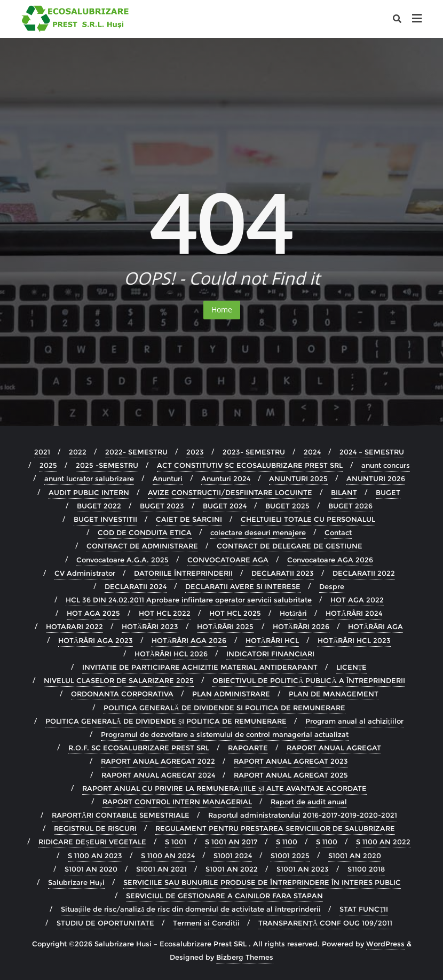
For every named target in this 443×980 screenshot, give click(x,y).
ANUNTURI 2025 (298, 479)
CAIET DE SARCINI (189, 519)
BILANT (344, 492)
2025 (48, 465)
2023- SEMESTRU (254, 452)
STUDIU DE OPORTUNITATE (105, 923)
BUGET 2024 (225, 506)
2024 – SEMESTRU (372, 452)
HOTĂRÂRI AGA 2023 (96, 640)
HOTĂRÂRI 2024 (354, 613)
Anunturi (168, 479)
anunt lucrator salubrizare (89, 479)
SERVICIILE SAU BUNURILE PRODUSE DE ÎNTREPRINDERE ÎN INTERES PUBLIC (262, 882)
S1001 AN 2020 (355, 856)
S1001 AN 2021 (161, 869)
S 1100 (287, 842)
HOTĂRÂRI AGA (375, 626)
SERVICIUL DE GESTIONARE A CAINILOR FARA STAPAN (224, 896)
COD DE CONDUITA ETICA (145, 532)
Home (222, 309)
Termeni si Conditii (206, 923)
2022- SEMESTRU (136, 452)
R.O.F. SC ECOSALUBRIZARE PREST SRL (139, 748)
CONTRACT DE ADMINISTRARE (142, 546)
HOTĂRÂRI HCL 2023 (354, 640)
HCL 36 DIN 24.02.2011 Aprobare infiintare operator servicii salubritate (189, 600)
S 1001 (176, 842)
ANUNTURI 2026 (376, 479)
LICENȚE (352, 667)
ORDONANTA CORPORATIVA (122, 694)
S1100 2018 (366, 869)
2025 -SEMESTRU (107, 465)
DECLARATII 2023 (283, 573)
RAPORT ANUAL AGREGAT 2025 (291, 775)
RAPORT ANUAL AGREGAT (334, 748)
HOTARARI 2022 (74, 626)
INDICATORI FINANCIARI (270, 654)
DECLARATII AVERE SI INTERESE (243, 586)
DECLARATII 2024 (136, 586)
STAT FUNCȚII (364, 909)
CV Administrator (85, 573)
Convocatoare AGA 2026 (330, 560)
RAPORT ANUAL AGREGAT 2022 (158, 761)
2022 (78, 452)
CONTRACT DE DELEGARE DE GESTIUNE (290, 546)
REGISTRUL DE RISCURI (95, 828)
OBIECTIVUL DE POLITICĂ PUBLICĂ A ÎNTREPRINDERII (309, 680)
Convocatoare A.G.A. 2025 (122, 560)
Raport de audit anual (309, 802)
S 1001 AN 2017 (231, 842)
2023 (195, 452)
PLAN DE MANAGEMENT (334, 694)
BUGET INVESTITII (105, 519)
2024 (312, 452)
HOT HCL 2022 (165, 613)
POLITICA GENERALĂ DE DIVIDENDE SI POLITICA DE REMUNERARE (224, 708)
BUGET (388, 492)
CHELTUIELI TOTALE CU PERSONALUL (308, 519)
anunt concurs (386, 465)
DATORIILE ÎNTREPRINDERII (183, 573)
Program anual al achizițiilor (354, 721)
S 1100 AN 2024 (168, 856)
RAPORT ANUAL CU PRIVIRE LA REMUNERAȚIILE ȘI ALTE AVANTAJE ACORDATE (224, 788)
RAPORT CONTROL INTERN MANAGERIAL (177, 802)
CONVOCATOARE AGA (228, 560)
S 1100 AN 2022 (383, 842)
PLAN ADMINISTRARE (231, 694)
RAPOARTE (248, 748)
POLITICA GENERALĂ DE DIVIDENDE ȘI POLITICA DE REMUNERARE (166, 721)
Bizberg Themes (245, 957)
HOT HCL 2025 (235, 613)
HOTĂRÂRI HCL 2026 (171, 654)
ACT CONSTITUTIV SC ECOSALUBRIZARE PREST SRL (250, 465)
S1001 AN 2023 (303, 869)
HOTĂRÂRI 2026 (301, 626)
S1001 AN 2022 (232, 869)
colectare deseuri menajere (258, 532)
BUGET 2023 (162, 506)
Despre (332, 586)
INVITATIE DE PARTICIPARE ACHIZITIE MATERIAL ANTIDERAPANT (200, 667)
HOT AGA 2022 (357, 600)
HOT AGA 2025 (93, 613)
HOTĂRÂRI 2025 (225, 626)
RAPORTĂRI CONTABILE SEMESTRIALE (121, 815)
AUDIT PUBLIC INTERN (89, 492)
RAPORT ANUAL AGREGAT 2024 (158, 775)
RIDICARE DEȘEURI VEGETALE (92, 842)
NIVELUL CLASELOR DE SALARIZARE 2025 (119, 680)
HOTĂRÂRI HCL (272, 640)
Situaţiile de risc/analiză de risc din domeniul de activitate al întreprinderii (191, 909)
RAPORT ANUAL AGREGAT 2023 (291, 761)
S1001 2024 (233, 856)
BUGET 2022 (99, 506)
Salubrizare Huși (76, 882)
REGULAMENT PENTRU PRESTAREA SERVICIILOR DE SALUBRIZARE (275, 828)
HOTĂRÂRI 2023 (150, 626)
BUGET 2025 (287, 506)
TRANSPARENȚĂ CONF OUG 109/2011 (325, 923)
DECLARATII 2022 (364, 573)
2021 (42, 452)
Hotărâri (293, 613)
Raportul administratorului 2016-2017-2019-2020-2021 (303, 815)
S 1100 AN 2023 (95, 856)
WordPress (385, 944)
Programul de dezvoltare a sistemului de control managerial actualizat (225, 734)
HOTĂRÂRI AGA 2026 (189, 640)
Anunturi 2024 (226, 479)
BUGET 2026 (350, 506)
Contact (338, 532)
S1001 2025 (290, 856)
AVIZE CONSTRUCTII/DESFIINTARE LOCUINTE (230, 492)
